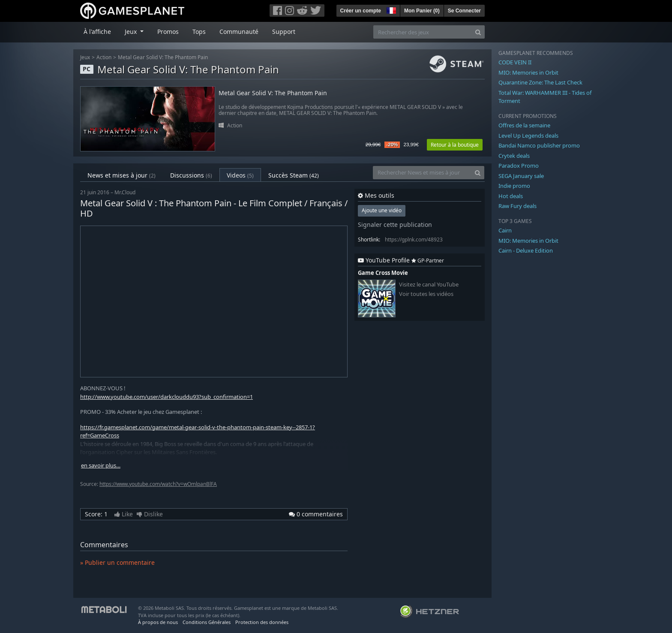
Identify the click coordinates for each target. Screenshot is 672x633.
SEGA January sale (521, 176)
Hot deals (511, 196)
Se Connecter (464, 11)
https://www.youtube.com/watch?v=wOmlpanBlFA (158, 484)
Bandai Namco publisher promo (539, 145)
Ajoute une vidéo (382, 210)
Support (284, 32)
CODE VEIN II (515, 62)
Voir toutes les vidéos (426, 294)
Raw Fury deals (517, 206)
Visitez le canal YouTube (429, 285)
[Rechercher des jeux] (423, 32)
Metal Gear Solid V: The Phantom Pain (163, 57)
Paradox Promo (519, 166)
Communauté (239, 32)
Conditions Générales (207, 622)
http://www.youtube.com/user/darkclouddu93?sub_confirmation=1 (166, 397)
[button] (390, 9)
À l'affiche (97, 32)
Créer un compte (361, 11)
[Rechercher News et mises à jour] (422, 173)
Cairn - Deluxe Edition (526, 250)
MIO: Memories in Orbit (528, 72)
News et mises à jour (121, 175)
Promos (168, 32)
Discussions (191, 175)
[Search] (478, 32)
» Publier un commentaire (117, 562)
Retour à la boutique (455, 145)
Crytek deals (514, 156)
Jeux (85, 57)
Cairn (505, 230)
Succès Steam (294, 175)
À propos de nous (158, 622)
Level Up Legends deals (528, 136)
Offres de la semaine (524, 125)
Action (104, 57)
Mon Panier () (422, 11)
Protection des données (262, 622)
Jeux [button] (132, 32)
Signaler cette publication (395, 225)
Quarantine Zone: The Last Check (540, 82)
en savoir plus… (101, 466)
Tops (199, 32)
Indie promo (514, 186)
